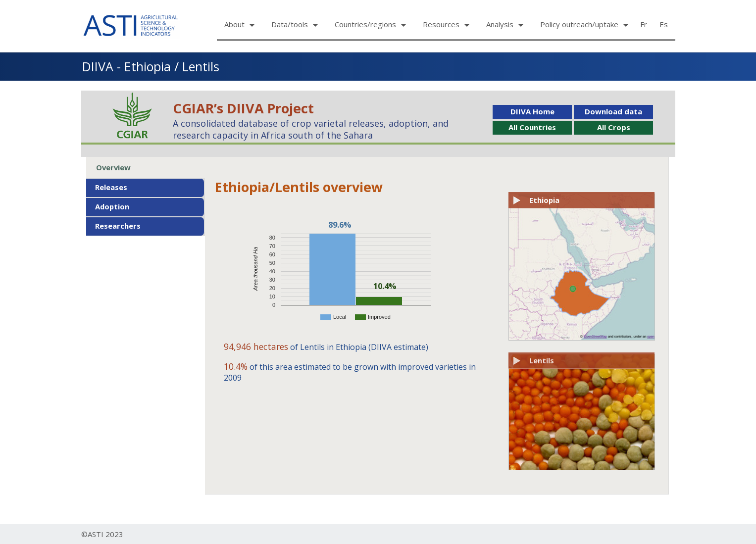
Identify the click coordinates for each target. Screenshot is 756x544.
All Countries (532, 127)
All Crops (614, 127)
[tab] (146, 168)
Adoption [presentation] (112, 206)
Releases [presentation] (111, 187)
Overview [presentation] (113, 167)
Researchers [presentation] (118, 226)
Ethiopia (544, 200)
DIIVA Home (532, 111)
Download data (613, 111)
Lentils (542, 360)
